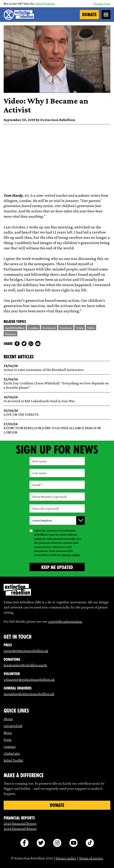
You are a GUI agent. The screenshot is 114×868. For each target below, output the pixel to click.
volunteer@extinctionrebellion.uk (29, 679)
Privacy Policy (71, 555)
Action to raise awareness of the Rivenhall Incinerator (57, 368)
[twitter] (24, 344)
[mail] (38, 344)
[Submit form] (57, 567)
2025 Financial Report (20, 823)
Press (8, 740)
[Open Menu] (106, 15)
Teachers (66, 328)
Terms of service (91, 858)
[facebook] (17, 344)
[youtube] (73, 843)
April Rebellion (15, 328)
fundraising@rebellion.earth (25, 665)
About (8, 719)
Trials (80, 328)
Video (91, 328)
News (8, 733)
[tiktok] (90, 843)
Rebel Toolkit (13, 760)
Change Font (102, 4)
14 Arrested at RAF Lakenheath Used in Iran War (57, 399)
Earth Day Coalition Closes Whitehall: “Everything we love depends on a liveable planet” (57, 383)
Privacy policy (66, 858)
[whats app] (31, 344)
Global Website (45, 4)
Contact (10, 746)
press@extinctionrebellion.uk (26, 651)
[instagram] (57, 843)
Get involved (13, 726)
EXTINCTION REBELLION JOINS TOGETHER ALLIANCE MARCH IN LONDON (57, 428)
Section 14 (49, 328)
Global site (12, 753)
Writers (10, 334)
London (33, 328)
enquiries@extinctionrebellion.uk (29, 694)
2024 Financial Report (20, 829)
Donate (89, 15)
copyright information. (65, 621)
